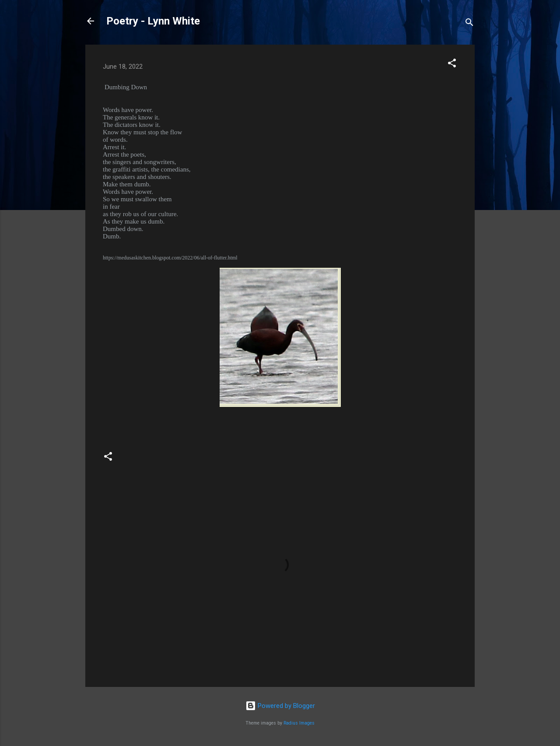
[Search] (469, 24)
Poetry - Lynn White (153, 21)
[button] (452, 65)
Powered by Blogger (280, 706)
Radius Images (299, 723)
